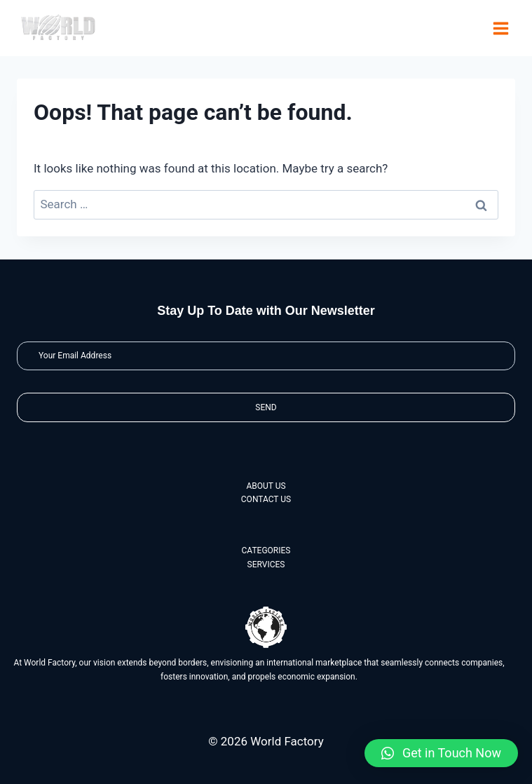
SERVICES (266, 565)
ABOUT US (266, 486)
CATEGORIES (266, 550)
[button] (441, 753)
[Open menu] (500, 28)
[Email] (266, 356)
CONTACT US (266, 499)
